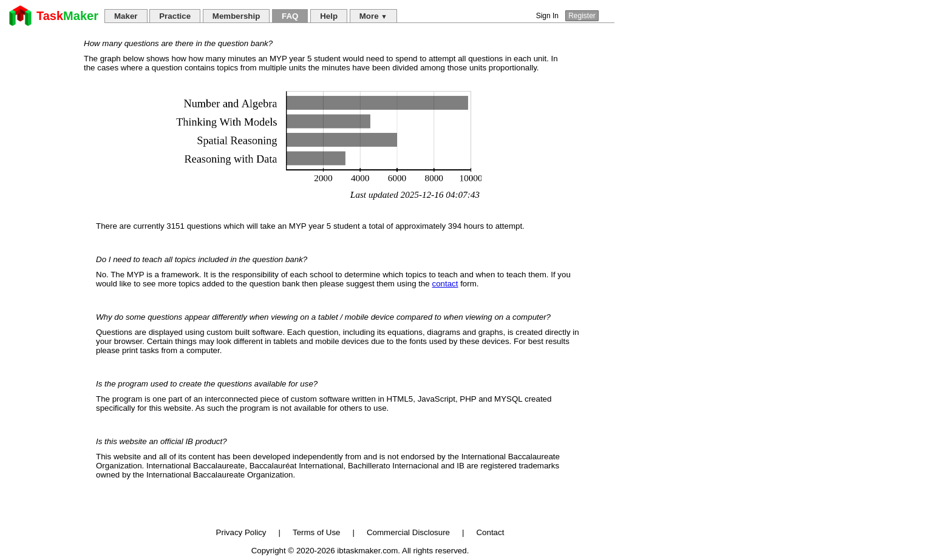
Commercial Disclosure (408, 532)
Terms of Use (317, 532)
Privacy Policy (241, 532)
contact (445, 284)
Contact (490, 532)
